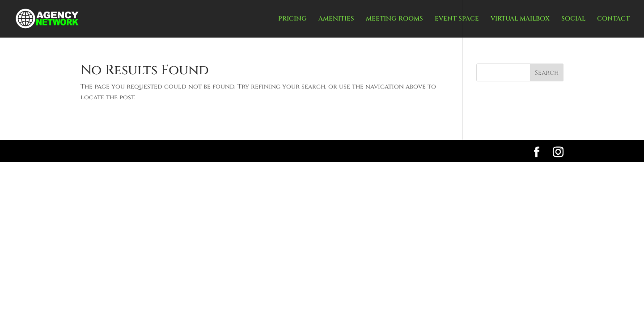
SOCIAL (573, 19)
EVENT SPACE (457, 19)
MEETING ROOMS (394, 19)
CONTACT (613, 19)
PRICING (292, 19)
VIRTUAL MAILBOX (520, 19)
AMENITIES (336, 19)
